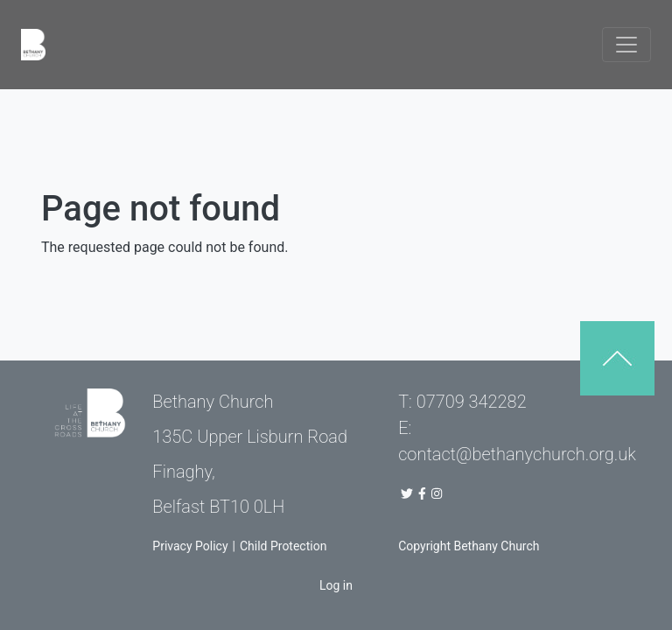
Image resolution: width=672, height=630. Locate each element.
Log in (336, 585)
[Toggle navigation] (626, 45)
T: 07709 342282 (462, 402)
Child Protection (283, 546)
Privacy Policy (190, 546)
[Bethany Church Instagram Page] (438, 493)
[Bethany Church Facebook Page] (422, 493)
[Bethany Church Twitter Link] (407, 493)
